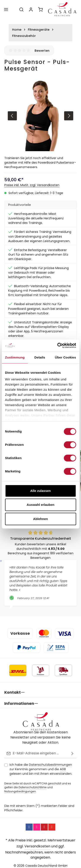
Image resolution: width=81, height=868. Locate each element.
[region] (40, 116)
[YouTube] (52, 824)
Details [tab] (40, 357)
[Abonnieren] (72, 750)
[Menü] (6, 9)
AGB (63, 766)
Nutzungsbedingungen (20, 788)
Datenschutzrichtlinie (33, 784)
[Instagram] (37, 824)
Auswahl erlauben (40, 505)
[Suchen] (21, 9)
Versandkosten (37, 843)
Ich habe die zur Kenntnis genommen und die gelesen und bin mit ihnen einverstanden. (41, 766)
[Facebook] (29, 824)
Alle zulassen (40, 491)
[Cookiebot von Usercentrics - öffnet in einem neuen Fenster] (58, 345)
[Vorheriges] (12, 116)
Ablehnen (40, 519)
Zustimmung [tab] (15, 357)
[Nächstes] (69, 116)
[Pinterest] (44, 824)
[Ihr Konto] (31, 9)
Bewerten (42, 51)
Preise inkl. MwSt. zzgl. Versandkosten (32, 185)
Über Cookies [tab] (65, 357)
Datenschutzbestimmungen (50, 761)
